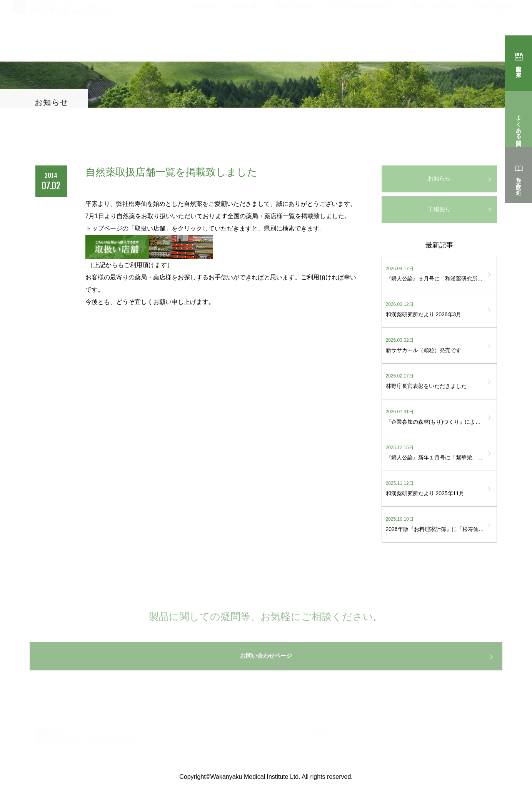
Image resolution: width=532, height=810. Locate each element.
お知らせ (439, 180)
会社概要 (202, 16)
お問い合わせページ (266, 671)
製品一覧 (245, 16)
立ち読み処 (519, 179)
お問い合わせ (493, 16)
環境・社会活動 (434, 16)
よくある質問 (519, 124)
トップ (43, 48)
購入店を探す (519, 68)
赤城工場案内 (295, 16)
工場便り (439, 213)
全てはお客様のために (363, 16)
